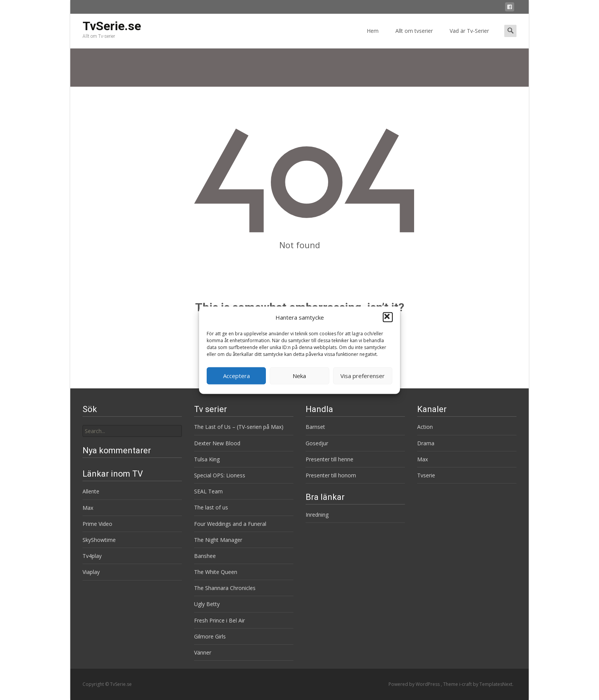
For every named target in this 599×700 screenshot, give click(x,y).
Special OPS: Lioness (220, 475)
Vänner (203, 652)
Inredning (317, 515)
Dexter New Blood (217, 443)
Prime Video (97, 524)
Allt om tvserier (414, 38)
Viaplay (91, 572)
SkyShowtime (99, 540)
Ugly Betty (207, 604)
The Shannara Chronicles (225, 588)
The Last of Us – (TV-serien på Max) (239, 427)
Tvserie (426, 475)
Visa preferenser (363, 376)
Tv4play (92, 556)
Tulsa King (207, 459)
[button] (388, 317)
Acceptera (236, 376)
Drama (426, 443)
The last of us (211, 507)
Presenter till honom (331, 475)
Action (425, 427)
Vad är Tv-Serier (469, 38)
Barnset (315, 427)
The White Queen (216, 572)
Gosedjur (317, 443)
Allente (91, 491)
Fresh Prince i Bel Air (219, 620)
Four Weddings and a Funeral (230, 524)
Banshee (205, 556)
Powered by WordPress (415, 684)
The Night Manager (218, 540)
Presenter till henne (329, 459)
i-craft (466, 684)
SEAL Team (208, 491)
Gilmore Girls (210, 636)
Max (423, 459)
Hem (373, 38)
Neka (299, 376)
